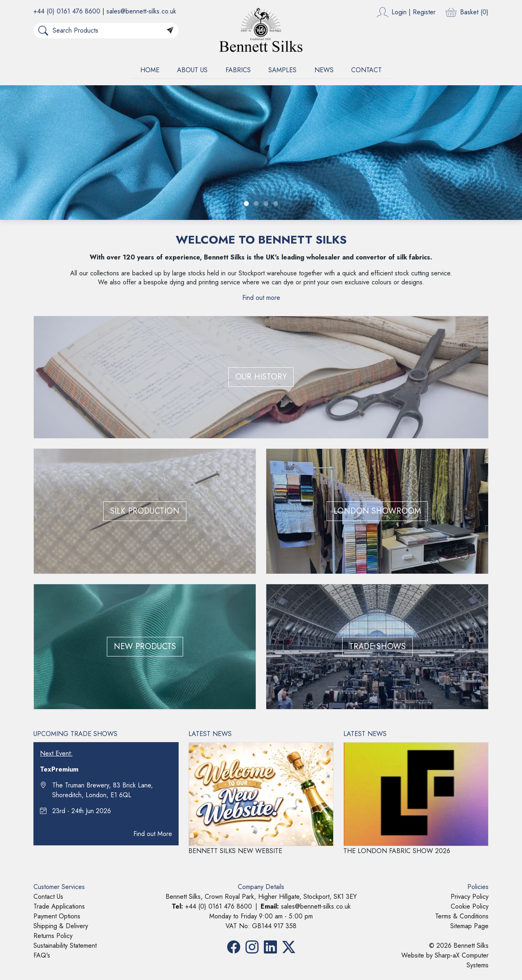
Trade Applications (59, 906)
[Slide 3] (266, 204)
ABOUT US (192, 70)
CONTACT (366, 70)
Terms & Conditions (462, 916)
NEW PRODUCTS (145, 646)
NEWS (324, 70)
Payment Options (57, 916)
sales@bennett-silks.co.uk (141, 11)
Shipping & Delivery (61, 926)
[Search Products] (107, 31)
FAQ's (42, 955)
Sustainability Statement (65, 946)
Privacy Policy (470, 897)
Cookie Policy (470, 906)
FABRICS (238, 70)
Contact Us (48, 897)
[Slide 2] (256, 204)
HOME (150, 70)
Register (424, 12)
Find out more (261, 298)
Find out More (153, 834)
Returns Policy (53, 936)
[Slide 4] (276, 204)
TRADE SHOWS (377, 646)
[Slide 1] (246, 204)
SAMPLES (282, 70)
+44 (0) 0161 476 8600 (67, 11)
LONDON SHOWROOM (377, 511)
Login (399, 12)
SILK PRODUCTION (145, 511)
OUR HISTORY (261, 377)
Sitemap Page (469, 926)
